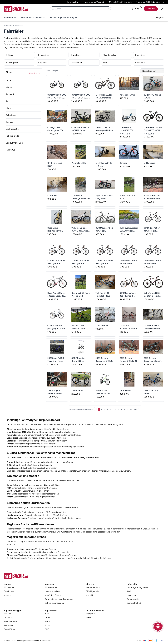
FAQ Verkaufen (52, 588)
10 (124, 409)
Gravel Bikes (9, 630)
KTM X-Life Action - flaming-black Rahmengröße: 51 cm (104, 262)
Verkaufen (151, 9)
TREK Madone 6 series (151, 392)
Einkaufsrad (53, 195)
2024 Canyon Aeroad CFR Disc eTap (55, 392)
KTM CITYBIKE (102, 325)
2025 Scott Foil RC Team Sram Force (56, 359)
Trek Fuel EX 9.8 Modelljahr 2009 (103, 294)
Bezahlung (9, 592)
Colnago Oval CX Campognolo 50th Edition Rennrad (56, 129)
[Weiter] (139, 409)
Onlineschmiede (33, 641)
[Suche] (80, 9)
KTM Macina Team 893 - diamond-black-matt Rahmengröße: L (128, 294)
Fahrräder (10, 18)
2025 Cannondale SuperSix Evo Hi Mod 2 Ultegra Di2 (153, 197)
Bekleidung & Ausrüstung (64, 18)
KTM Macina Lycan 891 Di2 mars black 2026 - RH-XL (104, 96)
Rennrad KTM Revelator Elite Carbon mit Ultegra (80, 327)
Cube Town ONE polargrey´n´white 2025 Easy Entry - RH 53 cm (57, 327)
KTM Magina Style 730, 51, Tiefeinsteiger (104, 164)
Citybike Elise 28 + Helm (56, 164)
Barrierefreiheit (134, 604)
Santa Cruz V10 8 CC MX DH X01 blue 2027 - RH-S (57, 96)
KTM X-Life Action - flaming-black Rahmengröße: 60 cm (56, 262)
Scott (47, 622)
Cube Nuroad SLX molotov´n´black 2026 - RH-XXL (152, 294)
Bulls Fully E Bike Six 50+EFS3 (153, 96)
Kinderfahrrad (78, 390)
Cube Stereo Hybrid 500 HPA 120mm (80, 129)
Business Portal (46, 641)
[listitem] (19, 55)
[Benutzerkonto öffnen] (163, 9)
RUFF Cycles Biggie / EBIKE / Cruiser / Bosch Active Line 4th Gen (129, 229)
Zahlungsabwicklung (54, 604)
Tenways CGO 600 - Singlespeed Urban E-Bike (104, 129)
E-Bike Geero (149, 163)
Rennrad (124, 163)
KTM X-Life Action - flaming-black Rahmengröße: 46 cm (128, 262)
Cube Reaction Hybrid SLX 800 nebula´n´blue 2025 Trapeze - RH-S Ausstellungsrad (129, 129)
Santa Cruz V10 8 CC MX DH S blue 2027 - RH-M (81, 96)
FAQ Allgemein (92, 592)
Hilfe (137, 9)
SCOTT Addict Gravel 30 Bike (78, 359)
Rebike (89, 618)
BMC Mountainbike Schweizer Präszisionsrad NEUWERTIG (104, 229)
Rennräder (9, 626)
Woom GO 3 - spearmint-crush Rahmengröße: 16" (104, 392)
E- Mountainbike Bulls (127, 197)
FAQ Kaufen (9, 588)
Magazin (160, 18)
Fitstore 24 (91, 614)
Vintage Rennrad (127, 95)
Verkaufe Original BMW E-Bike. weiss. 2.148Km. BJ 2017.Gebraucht (80, 229)
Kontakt (89, 596)
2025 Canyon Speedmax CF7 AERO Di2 (153, 360)
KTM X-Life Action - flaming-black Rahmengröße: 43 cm (152, 262)
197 (131, 409)
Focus (48, 626)
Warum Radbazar (94, 588)
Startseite (8, 26)
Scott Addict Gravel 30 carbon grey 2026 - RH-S (57, 294)
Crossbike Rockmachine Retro (129, 327)
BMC (47, 630)
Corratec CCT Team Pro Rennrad (81, 294)
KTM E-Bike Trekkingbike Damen (81, 197)
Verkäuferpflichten (53, 596)
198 (135, 409)
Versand (8, 596)
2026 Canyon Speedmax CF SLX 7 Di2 (104, 360)
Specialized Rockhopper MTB (55, 229)
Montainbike (125, 390)
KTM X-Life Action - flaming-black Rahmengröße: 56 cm (80, 262)
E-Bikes (7, 614)
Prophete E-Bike (79, 163)
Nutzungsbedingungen (137, 588)
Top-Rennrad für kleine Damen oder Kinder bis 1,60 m (152, 327)
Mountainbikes (11, 622)
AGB (129, 592)
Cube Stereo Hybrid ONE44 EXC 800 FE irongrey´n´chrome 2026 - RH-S (153, 129)
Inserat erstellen (52, 592)
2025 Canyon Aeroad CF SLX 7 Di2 (128, 359)
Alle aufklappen (35, 73)
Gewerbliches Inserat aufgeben (59, 600)
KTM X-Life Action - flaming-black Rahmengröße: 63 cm (152, 229)
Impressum (132, 596)
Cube (47, 618)
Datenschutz (133, 600)
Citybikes (8, 618)
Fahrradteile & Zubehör (33, 18)
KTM (47, 614)
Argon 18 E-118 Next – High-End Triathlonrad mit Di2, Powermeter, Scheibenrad (105, 197)
